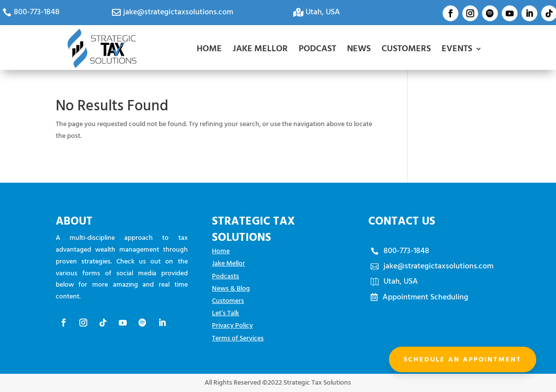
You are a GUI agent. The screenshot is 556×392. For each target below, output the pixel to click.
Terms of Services (238, 338)
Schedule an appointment (463, 359)
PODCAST (317, 49)
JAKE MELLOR (260, 49)
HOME (209, 49)
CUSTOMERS (406, 49)
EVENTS (457, 49)
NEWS (359, 49)
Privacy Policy (232, 325)
